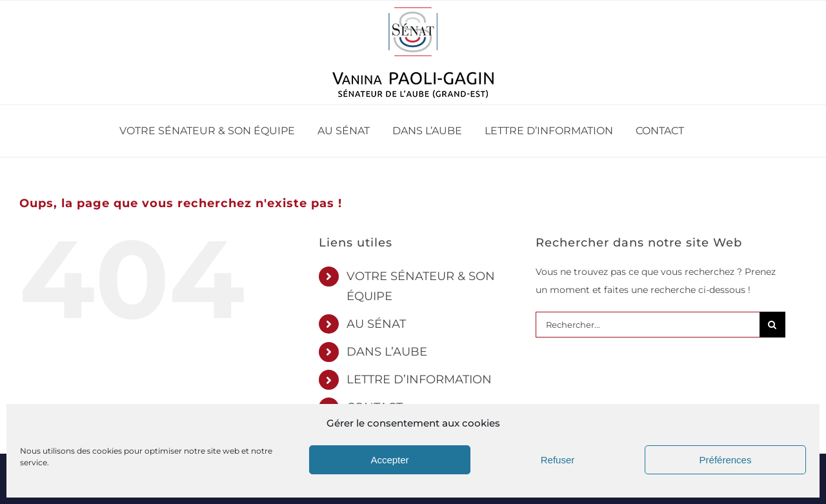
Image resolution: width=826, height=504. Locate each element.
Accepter (389, 460)
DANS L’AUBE (387, 352)
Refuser (558, 460)
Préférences (726, 460)
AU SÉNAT (376, 324)
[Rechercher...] (648, 325)
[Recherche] (772, 325)
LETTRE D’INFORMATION (419, 379)
